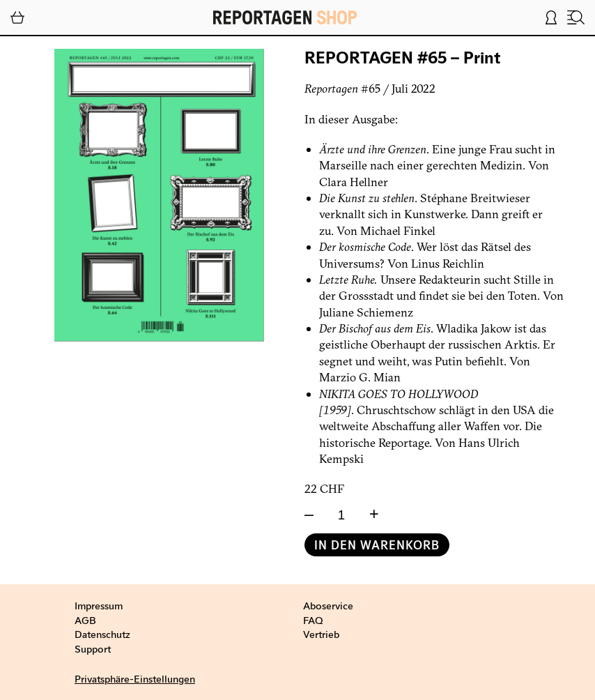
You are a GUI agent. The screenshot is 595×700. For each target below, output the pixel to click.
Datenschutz (102, 634)
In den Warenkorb (377, 545)
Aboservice (328, 605)
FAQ (313, 620)
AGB (85, 620)
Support (93, 648)
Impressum (99, 605)
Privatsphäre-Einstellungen (135, 678)
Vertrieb (321, 634)
